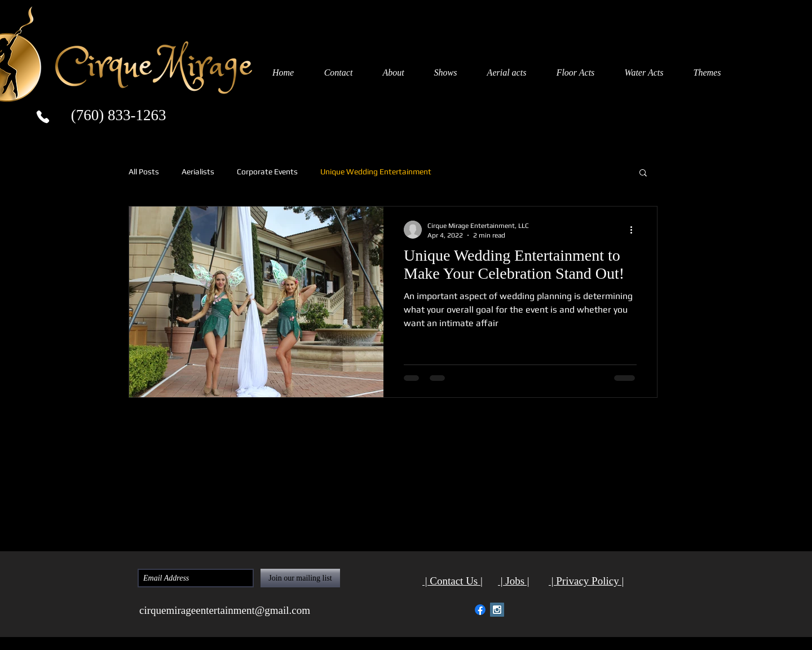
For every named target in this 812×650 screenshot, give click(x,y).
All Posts (144, 172)
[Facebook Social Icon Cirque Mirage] (480, 610)
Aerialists (198, 172)
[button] (643, 174)
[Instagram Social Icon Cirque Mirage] (497, 610)
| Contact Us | (453, 581)
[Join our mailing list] (300, 578)
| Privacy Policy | (586, 581)
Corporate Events (267, 172)
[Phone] (43, 117)
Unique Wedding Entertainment (376, 172)
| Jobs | (514, 581)
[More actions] (635, 230)
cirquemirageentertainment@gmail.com (225, 610)
